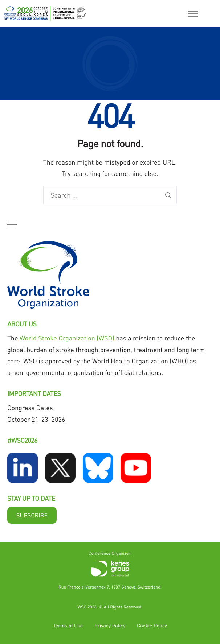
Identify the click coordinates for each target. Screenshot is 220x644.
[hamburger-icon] (193, 14)
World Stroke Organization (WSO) (67, 338)
